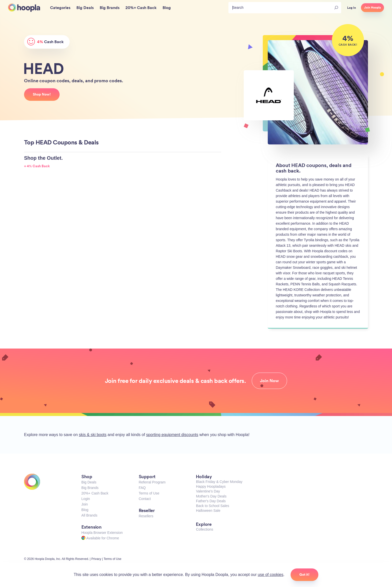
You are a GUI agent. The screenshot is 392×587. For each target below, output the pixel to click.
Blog (85, 510)
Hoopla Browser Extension (102, 533)
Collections (204, 529)
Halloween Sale (208, 511)
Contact (145, 499)
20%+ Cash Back (95, 493)
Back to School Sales (212, 506)
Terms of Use (149, 493)
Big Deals (89, 482)
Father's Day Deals (211, 501)
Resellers (146, 516)
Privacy (96, 559)
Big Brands (90, 488)
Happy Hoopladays (211, 486)
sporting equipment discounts (172, 435)
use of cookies (271, 575)
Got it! (304, 574)
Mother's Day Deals (211, 496)
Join (85, 504)
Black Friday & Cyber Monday (219, 482)
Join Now (269, 381)
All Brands (89, 515)
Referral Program (152, 482)
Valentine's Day (208, 491)
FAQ (142, 488)
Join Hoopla (372, 8)
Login (86, 499)
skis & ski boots (93, 435)
